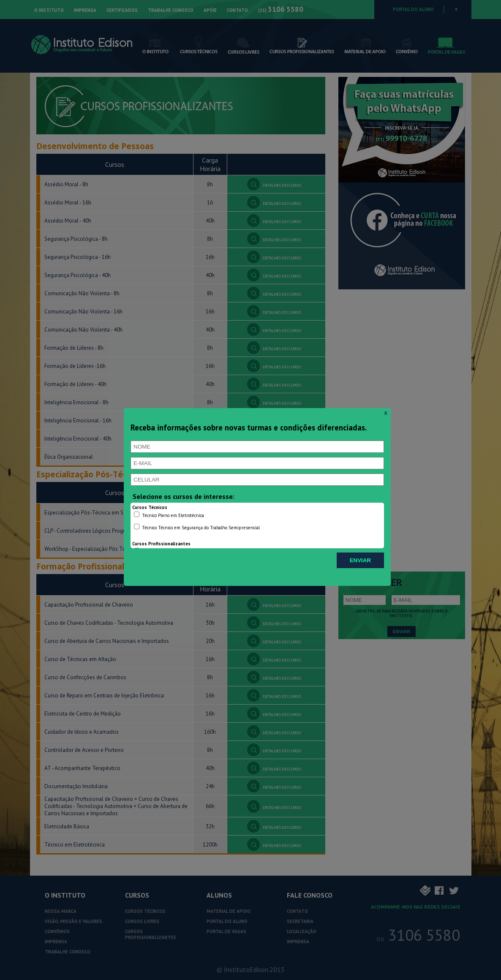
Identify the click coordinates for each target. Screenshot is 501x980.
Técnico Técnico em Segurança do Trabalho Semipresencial (197, 527)
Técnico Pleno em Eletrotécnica (169, 515)
